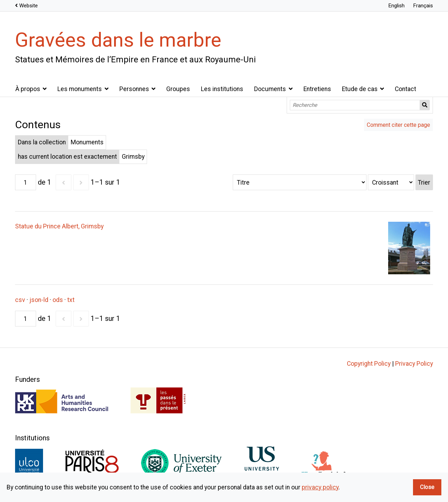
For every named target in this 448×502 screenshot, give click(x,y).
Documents (270, 89)
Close (427, 487)
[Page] (26, 182)
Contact (405, 89)
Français (423, 6)
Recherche (425, 105)
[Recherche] (355, 105)
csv (20, 300)
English (396, 6)
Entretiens (317, 89)
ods (58, 300)
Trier (424, 183)
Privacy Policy (414, 364)
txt (71, 300)
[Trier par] (300, 182)
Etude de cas (360, 89)
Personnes (134, 89)
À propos (28, 89)
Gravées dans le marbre (118, 40)
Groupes (178, 89)
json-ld (39, 300)
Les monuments (80, 89)
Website (29, 6)
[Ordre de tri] (391, 182)
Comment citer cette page (398, 125)
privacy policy (320, 487)
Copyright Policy (369, 364)
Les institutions (222, 89)
